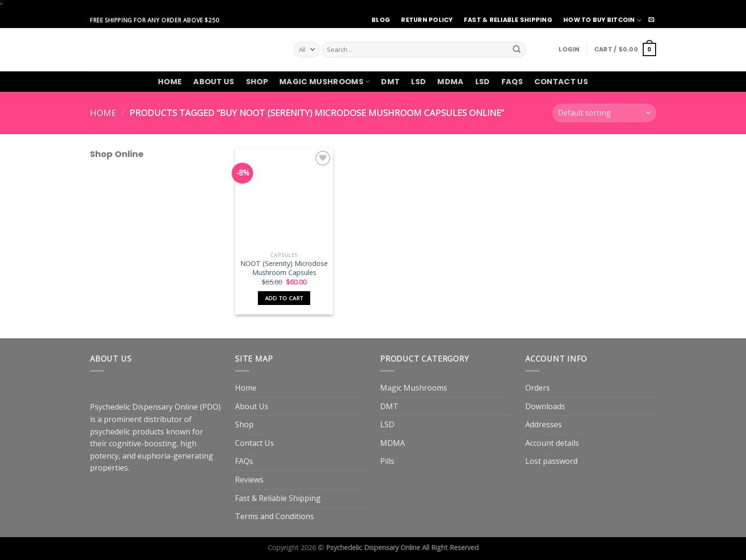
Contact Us (561, 82)
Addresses (544, 424)
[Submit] (517, 49)
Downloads (545, 406)
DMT (390, 82)
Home (170, 82)
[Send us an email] (651, 20)
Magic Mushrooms (324, 82)
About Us (214, 82)
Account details (552, 443)
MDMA (450, 82)
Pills (387, 461)
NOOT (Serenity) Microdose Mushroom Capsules (284, 268)
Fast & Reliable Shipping (508, 20)
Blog (381, 20)
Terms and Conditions (275, 516)
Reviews (249, 480)
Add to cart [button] (284, 298)
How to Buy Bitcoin (602, 20)
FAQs (512, 82)
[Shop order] (604, 113)
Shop (257, 82)
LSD (418, 82)
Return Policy (427, 20)
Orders (538, 388)
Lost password (551, 461)
